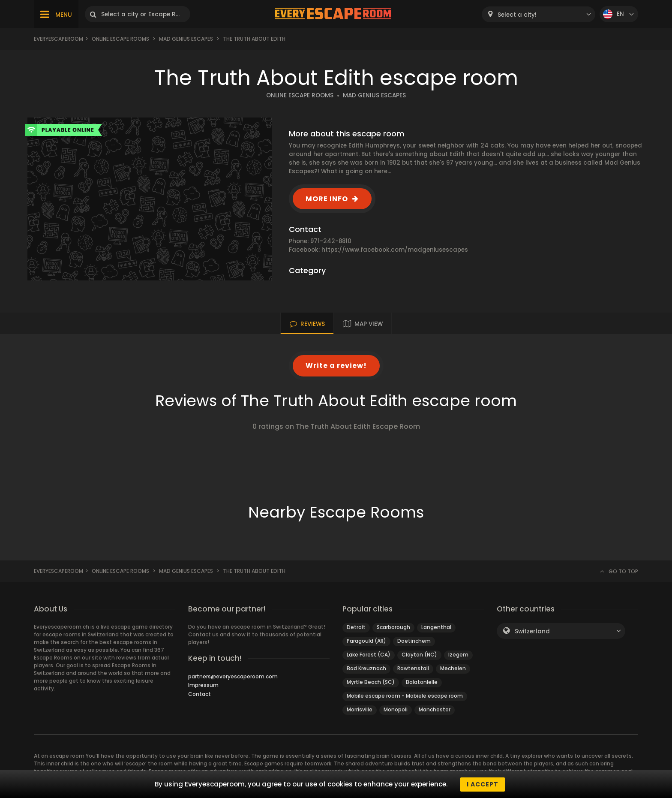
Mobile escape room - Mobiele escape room (405, 696)
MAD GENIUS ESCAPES (374, 95)
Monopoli (396, 709)
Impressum (203, 685)
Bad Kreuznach (366, 668)
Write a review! (336, 366)
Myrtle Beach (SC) (371, 682)
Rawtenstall (413, 668)
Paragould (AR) (366, 641)
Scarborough (393, 627)
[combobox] (538, 14)
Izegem (458, 655)
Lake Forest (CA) (369, 655)
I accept (483, 784)
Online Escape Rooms (120, 39)
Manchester (435, 709)
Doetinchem (414, 641)
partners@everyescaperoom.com (233, 676)
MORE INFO (327, 199)
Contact (199, 694)
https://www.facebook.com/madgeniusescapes (395, 250)
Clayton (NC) (419, 655)
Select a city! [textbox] (517, 15)
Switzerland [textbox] (532, 631)
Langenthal (436, 627)
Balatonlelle (422, 682)
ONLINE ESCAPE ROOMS (300, 95)
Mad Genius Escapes (186, 39)
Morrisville (360, 709)
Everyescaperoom (58, 39)
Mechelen (453, 668)
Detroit (356, 627)
